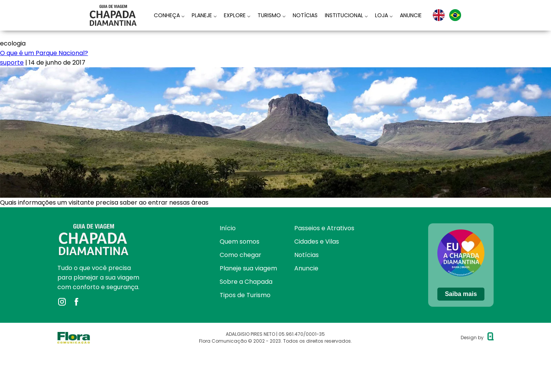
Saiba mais (461, 294)
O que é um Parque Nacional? (44, 53)
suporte (12, 63)
